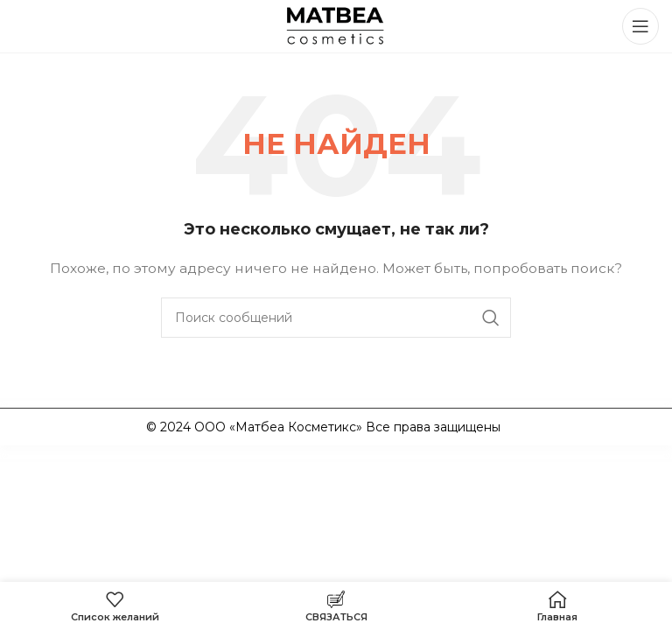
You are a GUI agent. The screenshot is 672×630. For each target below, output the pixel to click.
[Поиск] (336, 318)
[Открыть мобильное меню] (640, 26)
